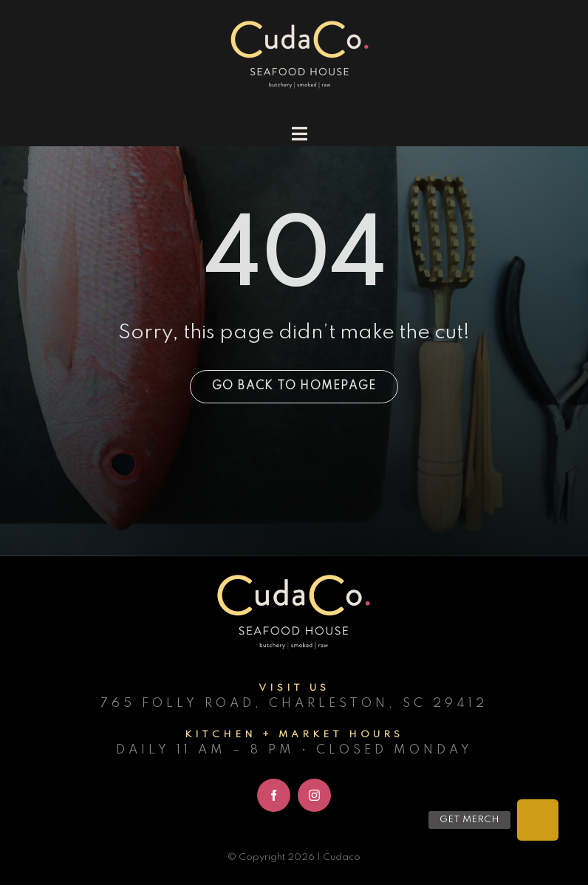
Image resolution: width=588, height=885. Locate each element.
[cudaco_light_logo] (300, 22)
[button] (538, 820)
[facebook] (274, 795)
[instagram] (314, 795)
